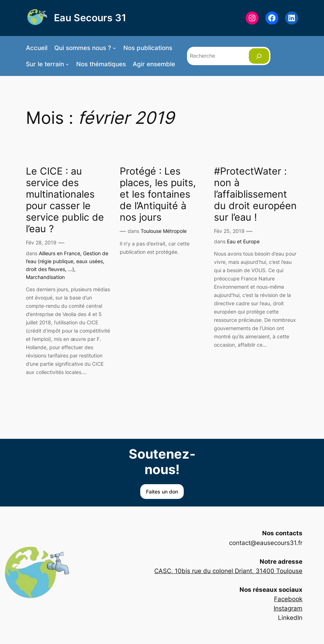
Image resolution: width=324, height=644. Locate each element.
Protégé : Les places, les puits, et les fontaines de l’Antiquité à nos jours (158, 194)
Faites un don (162, 492)
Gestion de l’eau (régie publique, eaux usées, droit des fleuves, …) (67, 261)
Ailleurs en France (60, 253)
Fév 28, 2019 (41, 242)
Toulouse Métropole (164, 231)
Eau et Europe (243, 241)
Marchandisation (45, 277)
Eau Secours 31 (90, 18)
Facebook (288, 599)
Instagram (288, 608)
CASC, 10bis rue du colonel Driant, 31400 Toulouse (228, 571)
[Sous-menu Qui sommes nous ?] (114, 48)
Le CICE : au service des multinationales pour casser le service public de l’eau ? (65, 200)
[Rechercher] (259, 56)
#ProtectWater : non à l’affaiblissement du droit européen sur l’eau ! (255, 194)
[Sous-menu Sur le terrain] (67, 64)
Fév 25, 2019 (229, 231)
